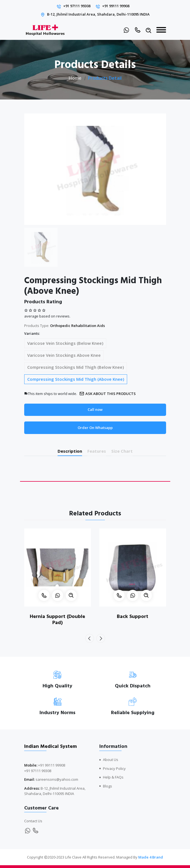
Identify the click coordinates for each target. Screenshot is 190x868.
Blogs (108, 786)
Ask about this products (108, 394)
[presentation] (90, 638)
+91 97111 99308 (77, 6)
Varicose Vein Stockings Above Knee (64, 355)
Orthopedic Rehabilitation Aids (77, 326)
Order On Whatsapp (95, 428)
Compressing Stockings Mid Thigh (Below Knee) (76, 367)
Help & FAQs (113, 777)
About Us (111, 760)
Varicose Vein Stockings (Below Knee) (65, 343)
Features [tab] (97, 451)
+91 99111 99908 (116, 6)
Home (75, 78)
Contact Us (33, 821)
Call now (95, 409)
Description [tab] (70, 451)
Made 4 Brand (151, 857)
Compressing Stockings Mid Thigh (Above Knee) (76, 379)
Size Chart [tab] (122, 451)
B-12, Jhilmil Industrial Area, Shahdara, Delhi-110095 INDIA (98, 14)
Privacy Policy (114, 768)
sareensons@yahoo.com (57, 779)
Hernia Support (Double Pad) (57, 620)
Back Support (133, 616)
